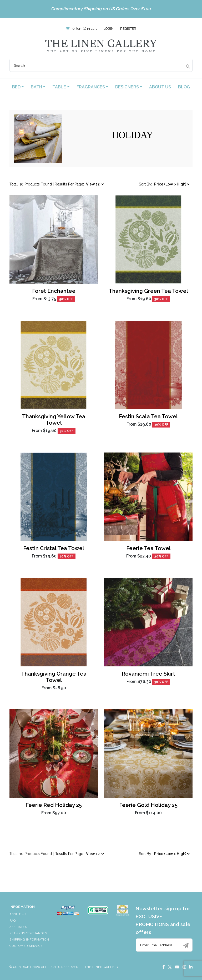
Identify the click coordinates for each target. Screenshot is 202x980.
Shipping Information (29, 940)
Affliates (18, 927)
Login (108, 29)
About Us (160, 87)
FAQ (13, 921)
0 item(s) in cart (82, 29)
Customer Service (26, 946)
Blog (184, 87)
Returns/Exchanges (28, 933)
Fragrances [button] (91, 87)
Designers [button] (127, 87)
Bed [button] (16, 87)
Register (128, 29)
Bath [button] (36, 87)
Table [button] (59, 87)
